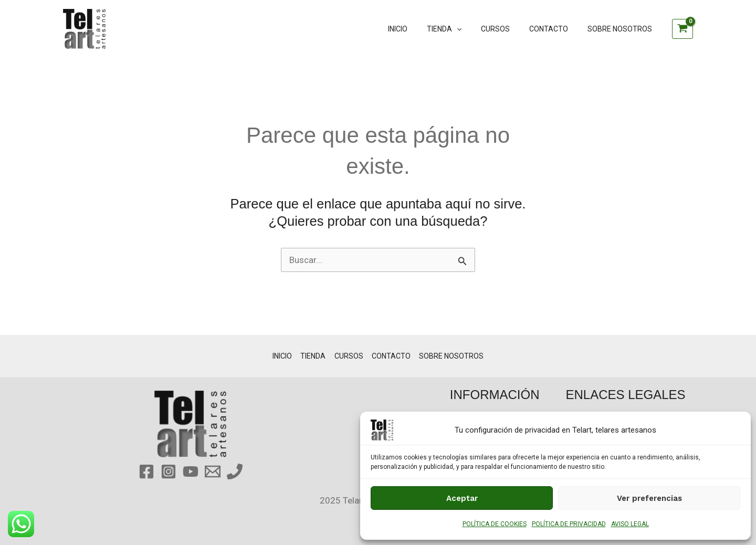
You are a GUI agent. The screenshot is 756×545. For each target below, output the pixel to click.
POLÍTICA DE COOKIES (495, 524)
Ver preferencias (649, 498)
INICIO (419, 29)
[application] (473, 29)
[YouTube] (191, 471)
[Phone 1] (235, 471)
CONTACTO (555, 29)
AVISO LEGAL (630, 524)
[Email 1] (213, 471)
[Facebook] (146, 471)
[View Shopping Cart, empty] (682, 29)
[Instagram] (169, 471)
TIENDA (460, 29)
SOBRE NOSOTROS (622, 29)
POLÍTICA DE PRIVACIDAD (569, 524)
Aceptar (462, 498)
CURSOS (507, 29)
